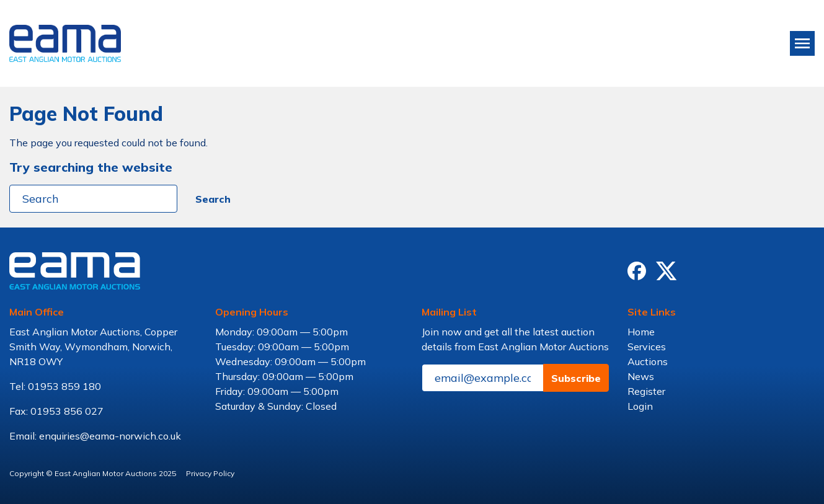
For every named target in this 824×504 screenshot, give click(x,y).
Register (646, 391)
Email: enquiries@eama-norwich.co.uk (95, 436)
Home (641, 332)
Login (640, 406)
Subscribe (576, 378)
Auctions (648, 361)
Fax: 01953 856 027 (56, 411)
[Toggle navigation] (802, 43)
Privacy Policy (210, 473)
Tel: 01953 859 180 (55, 386)
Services (647, 347)
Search (213, 199)
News (641, 376)
